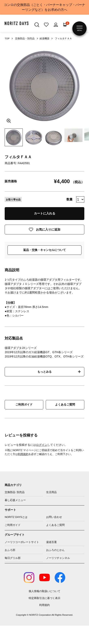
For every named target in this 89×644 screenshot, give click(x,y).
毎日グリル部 (13, 558)
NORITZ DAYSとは (16, 517)
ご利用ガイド (24, 404)
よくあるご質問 (65, 404)
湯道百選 (51, 542)
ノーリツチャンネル (58, 558)
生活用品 (51, 492)
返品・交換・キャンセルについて (44, 250)
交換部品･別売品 (15, 492)
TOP (7, 38)
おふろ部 (10, 550)
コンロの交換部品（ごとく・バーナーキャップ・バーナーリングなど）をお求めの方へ (44, 7)
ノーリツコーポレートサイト (22, 542)
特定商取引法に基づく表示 (44, 598)
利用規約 (23, 454)
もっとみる (44, 372)
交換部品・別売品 (25, 38)
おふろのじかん (55, 550)
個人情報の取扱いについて (44, 591)
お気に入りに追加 (48, 229)
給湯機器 (44, 38)
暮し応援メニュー (15, 500)
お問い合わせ (54, 517)
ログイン (42, 445)
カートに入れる (45, 213)
